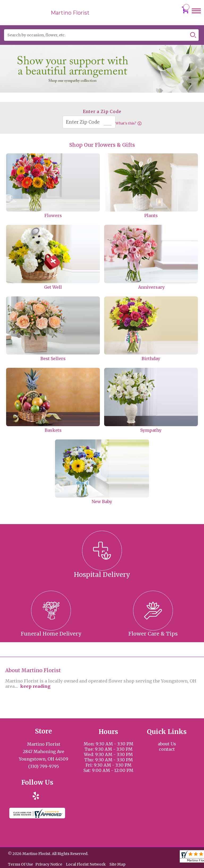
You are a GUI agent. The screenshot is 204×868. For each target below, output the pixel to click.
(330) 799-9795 (44, 766)
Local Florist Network (86, 864)
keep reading (35, 686)
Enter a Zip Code (102, 111)
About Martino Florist (33, 670)
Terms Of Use (20, 864)
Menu (196, 16)
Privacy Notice (49, 864)
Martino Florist (70, 13)
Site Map (117, 864)
